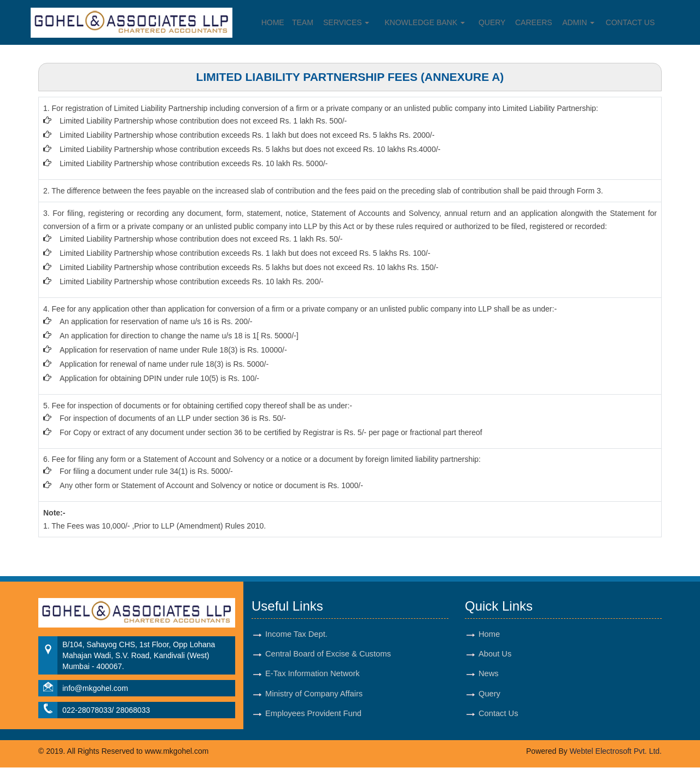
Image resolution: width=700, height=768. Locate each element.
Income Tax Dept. (297, 634)
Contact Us (631, 22)
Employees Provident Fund (314, 715)
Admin (579, 22)
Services (346, 22)
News (489, 675)
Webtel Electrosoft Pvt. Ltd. (616, 752)
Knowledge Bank (425, 22)
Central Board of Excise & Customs (329, 654)
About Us (495, 654)
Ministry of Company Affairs (314, 695)
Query (492, 22)
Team (303, 22)
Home (272, 22)
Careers (534, 22)
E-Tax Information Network (313, 675)
